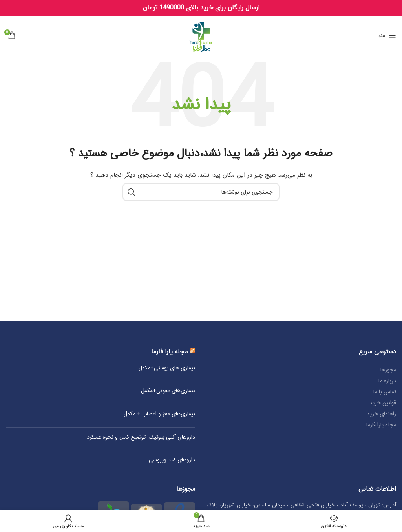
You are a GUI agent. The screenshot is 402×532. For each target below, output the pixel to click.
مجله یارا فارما (381, 425)
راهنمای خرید (381, 414)
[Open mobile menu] (387, 35)
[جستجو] (201, 192)
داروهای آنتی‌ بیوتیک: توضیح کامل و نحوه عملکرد (141, 437)
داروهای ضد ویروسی (172, 460)
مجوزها (388, 370)
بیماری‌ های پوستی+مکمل (167, 368)
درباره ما (387, 381)
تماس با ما (385, 392)
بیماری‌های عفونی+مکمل (168, 391)
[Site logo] (201, 35)
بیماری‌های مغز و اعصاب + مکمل (159, 414)
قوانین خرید (383, 403)
